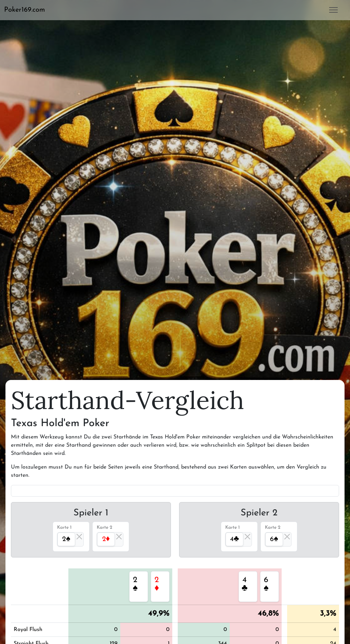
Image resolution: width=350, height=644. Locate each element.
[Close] (79, 537)
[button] (27, 10)
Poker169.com (25, 10)
